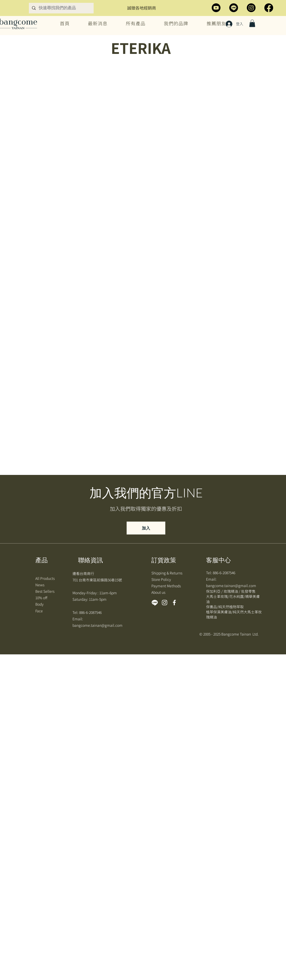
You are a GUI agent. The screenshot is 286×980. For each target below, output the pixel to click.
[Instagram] (251, 8)
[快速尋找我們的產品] (65, 8)
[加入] (146, 528)
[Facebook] (269, 8)
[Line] (234, 8)
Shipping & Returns (167, 573)
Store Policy (162, 579)
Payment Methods (166, 586)
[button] (252, 23)
